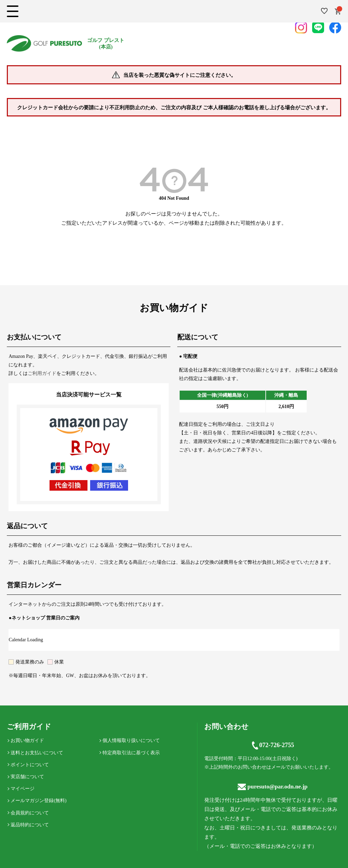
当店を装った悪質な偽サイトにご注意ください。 (180, 75)
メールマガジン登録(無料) (38, 801)
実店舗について (27, 777)
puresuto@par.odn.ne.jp (273, 787)
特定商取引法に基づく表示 (131, 753)
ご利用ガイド (42, 373)
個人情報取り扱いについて (131, 740)
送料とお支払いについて (37, 753)
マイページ (23, 789)
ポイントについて (30, 765)
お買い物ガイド (27, 740)
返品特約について (30, 825)
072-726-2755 (273, 745)
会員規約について (30, 813)
